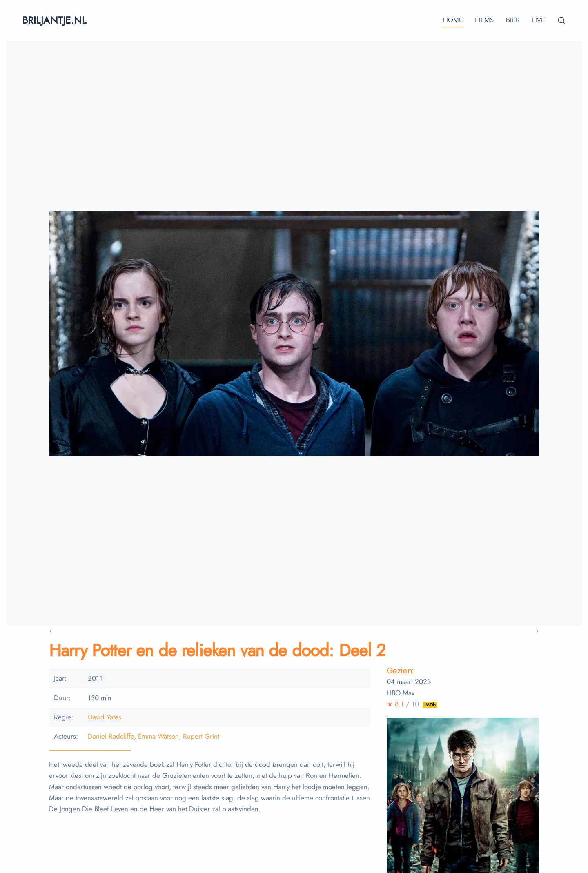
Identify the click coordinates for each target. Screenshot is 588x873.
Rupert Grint (201, 736)
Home (453, 20)
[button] (561, 20)
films (484, 20)
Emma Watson (158, 736)
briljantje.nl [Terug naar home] (55, 20)
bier (513, 20)
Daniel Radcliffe (111, 736)
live (538, 20)
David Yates (105, 717)
